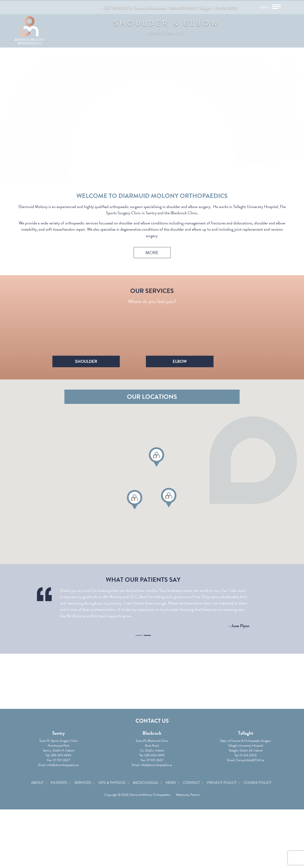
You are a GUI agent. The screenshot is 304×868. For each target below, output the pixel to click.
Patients (61, 837)
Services (84, 837)
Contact (189, 837)
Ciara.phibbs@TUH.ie (245, 813)
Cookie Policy (253, 837)
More (152, 248)
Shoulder (108, 376)
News (169, 837)
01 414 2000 (226, 7)
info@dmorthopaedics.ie (68, 817)
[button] (157, 508)
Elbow (196, 376)
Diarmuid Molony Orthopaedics (40, 33)
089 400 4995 (182, 7)
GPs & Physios (113, 837)
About (41, 837)
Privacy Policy (218, 837)
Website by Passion (188, 850)
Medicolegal (145, 837)
